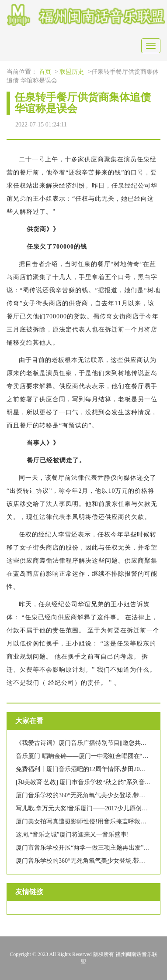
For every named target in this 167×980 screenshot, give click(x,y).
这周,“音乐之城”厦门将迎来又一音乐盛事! (72, 835)
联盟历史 (72, 72)
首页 (45, 72)
